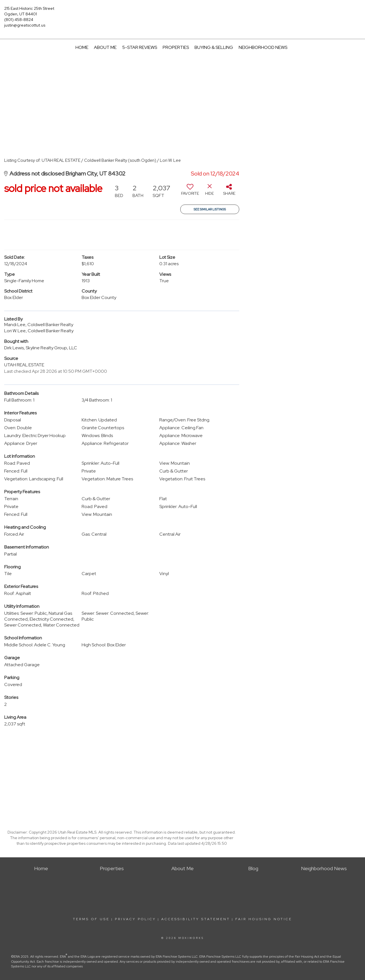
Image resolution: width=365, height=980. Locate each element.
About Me (105, 47)
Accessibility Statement (196, 919)
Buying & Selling (214, 47)
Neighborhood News (263, 47)
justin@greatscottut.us (25, 25)
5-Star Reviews (140, 47)
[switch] (190, 192)
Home (82, 47)
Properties (176, 47)
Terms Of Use (91, 919)
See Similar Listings (210, 209)
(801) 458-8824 (19, 20)
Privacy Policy (135, 919)
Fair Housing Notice (264, 919)
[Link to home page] (182, 13)
